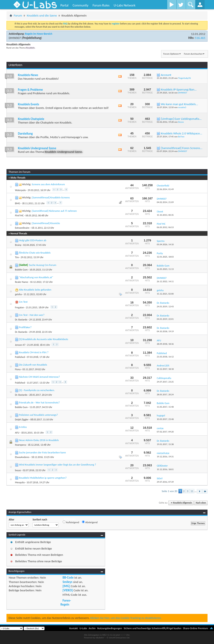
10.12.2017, (165, 369)
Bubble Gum (21, 270)
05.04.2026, (165, 244)
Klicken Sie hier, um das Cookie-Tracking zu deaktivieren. (126, 618)
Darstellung (25, 134)
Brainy (18, 245)
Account (166, 75)
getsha (18, 294)
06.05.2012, (165, 227)
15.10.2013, (165, 215)
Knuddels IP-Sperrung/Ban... (179, 89)
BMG (18, 203)
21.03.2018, (165, 357)
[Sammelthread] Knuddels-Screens (51, 197)
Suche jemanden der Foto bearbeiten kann (42, 452)
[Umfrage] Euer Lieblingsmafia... (181, 119)
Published (20, 357)
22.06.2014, (165, 189)
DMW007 (15, 38)
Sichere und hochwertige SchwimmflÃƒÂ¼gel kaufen (153, 628)
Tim (17, 257)
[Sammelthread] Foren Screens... (182, 148)
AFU (17, 433)
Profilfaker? (25, 327)
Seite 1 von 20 (169, 491)
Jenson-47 (20, 345)
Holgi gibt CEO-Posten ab (33, 240)
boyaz (18, 470)
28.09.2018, (165, 344)
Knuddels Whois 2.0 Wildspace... (182, 133)
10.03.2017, (165, 419)
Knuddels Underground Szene (37, 148)
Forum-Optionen (171, 54)
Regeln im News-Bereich (39, 34)
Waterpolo (20, 190)
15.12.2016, (165, 469)
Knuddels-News (28, 75)
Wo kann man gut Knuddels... (180, 104)
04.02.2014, (165, 202)
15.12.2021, (165, 294)
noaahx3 (182, 107)
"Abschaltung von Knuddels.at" (36, 277)
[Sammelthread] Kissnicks (46, 223)
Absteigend (90, 522)
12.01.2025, (165, 257)
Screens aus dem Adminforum (48, 184)
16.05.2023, (165, 269)
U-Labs (83, 628)
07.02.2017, (165, 432)
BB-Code (68, 578)
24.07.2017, (165, 382)
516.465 (200, 38)
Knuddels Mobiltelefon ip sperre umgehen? (43, 478)
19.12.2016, (165, 457)
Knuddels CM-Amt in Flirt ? (34, 352)
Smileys (67, 582)
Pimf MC (19, 216)
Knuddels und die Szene (42, 15)
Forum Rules (101, 5)
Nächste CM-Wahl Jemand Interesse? (39, 377)
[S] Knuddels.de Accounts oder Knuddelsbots (44, 339)
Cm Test (23, 302)
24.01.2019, (165, 307)
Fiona (18, 369)
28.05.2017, (165, 395)
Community (80, 5)
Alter (12, 520)
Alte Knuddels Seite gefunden (35, 290)
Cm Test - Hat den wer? (32, 315)
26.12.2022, (165, 281)
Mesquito (20, 482)
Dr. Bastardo (21, 320)
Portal (64, 5)
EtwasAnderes (22, 457)
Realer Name (22, 282)
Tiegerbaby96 (184, 78)
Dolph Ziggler (22, 420)
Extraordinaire (22, 228)
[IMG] (66, 586)
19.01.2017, (165, 444)
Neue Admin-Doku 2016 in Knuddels (39, 440)
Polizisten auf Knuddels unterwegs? (38, 415)
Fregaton (20, 307)
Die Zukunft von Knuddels (33, 365)
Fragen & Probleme (30, 90)
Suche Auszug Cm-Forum (43, 265)
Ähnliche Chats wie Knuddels (35, 253)
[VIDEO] (68, 590)
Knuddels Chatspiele (31, 119)
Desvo (181, 122)
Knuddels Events (29, 104)
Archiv (92, 628)
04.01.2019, (165, 319)
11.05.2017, (165, 407)
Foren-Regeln (66, 602)
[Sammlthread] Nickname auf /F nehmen (54, 211)
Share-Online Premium (195, 628)
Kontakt (74, 628)
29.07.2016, (165, 482)
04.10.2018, (165, 331)
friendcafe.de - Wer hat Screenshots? (39, 402)
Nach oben (201, 503)
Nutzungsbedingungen (110, 628)
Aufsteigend (71, 522)
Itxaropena (20, 445)
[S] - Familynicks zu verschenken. (37, 390)
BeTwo (181, 137)
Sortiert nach (40, 520)
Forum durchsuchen (193, 54)
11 (192, 491)
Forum (18, 15)
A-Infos (23, 427)
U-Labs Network (125, 5)
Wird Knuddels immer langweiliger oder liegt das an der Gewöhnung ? (58, 465)
